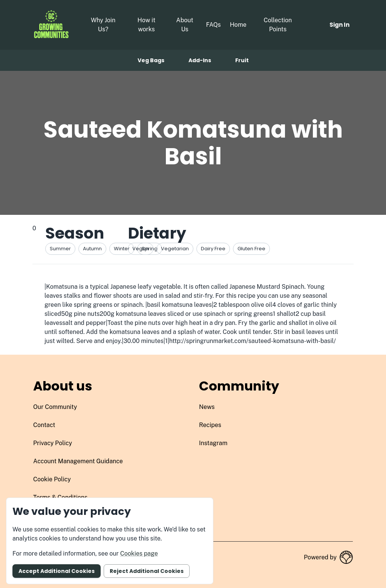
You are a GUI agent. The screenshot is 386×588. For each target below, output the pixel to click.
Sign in (339, 25)
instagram (213, 443)
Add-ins (200, 60)
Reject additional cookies (147, 571)
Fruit (242, 60)
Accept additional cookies (57, 571)
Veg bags (151, 60)
